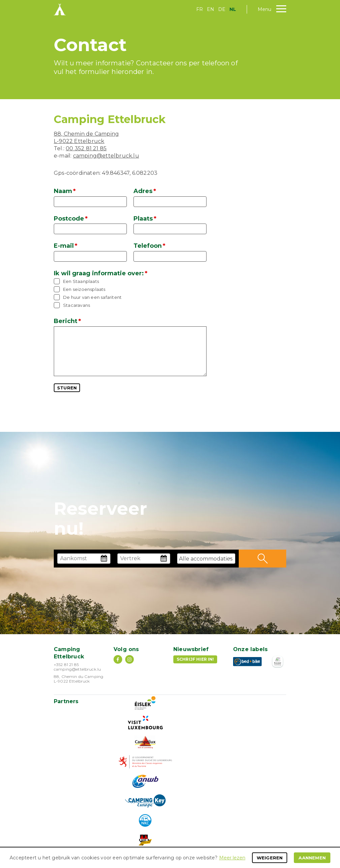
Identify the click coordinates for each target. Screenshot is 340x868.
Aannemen (312, 858)
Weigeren (270, 858)
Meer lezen (232, 858)
